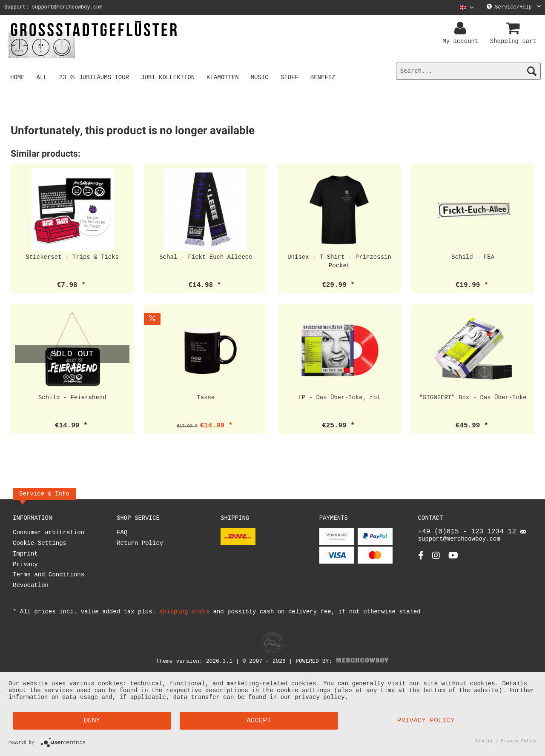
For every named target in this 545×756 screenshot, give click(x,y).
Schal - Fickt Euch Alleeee (206, 257)
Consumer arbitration (49, 533)
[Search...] (468, 71)
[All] (42, 77)
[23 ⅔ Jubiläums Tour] (95, 77)
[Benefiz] (324, 77)
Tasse (206, 397)
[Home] (17, 77)
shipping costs (184, 611)
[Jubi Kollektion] (169, 77)
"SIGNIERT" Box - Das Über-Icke (473, 397)
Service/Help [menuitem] (514, 7)
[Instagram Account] (436, 560)
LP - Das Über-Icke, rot (339, 397)
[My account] (462, 29)
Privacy (25, 565)
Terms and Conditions (49, 575)
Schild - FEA (473, 257)
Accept (259, 721)
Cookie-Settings (40, 543)
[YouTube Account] (453, 560)
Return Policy (140, 543)
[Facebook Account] (421, 560)
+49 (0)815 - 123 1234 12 (469, 533)
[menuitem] (464, 7)
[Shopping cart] (515, 29)
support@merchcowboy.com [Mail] (472, 538)
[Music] (261, 77)
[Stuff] (291, 77)
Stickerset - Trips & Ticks (72, 257)
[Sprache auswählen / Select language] (467, 7)
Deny (92, 721)
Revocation (31, 586)
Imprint (25, 554)
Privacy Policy (426, 721)
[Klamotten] (224, 77)
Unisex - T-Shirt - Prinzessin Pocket (339, 261)
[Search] (532, 71)
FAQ (122, 533)
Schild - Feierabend (72, 397)
